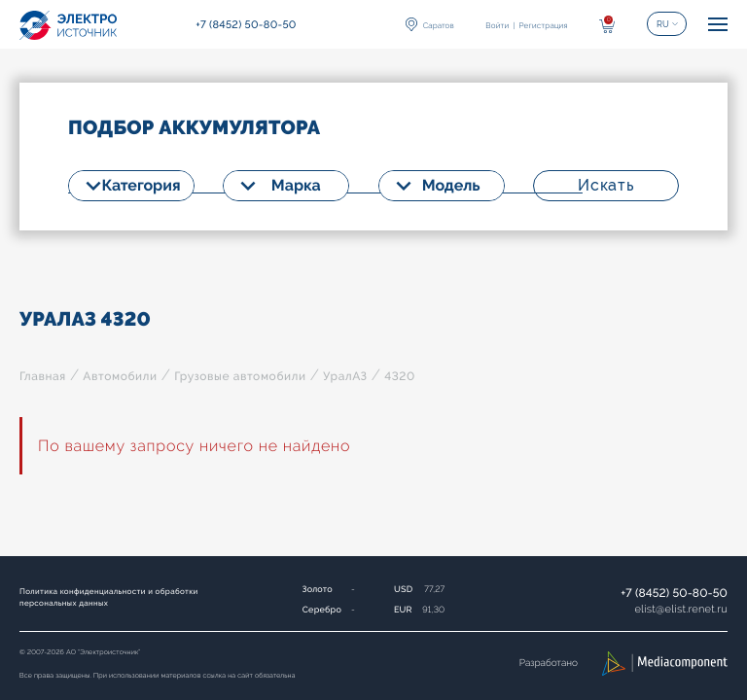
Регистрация (543, 25)
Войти (497, 25)
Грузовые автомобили (240, 376)
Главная (43, 376)
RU (663, 24)
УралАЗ (345, 376)
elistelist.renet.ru (681, 609)
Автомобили (120, 376)
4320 (400, 376)
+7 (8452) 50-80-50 (674, 593)
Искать (606, 185)
